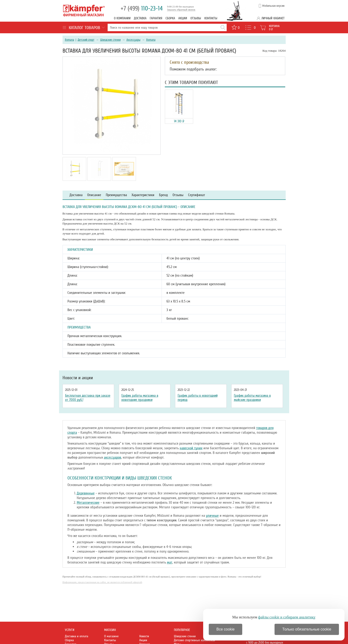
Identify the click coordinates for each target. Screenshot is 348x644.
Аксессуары (133, 40)
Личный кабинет (273, 18)
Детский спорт (86, 40)
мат (170, 562)
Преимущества (116, 195)
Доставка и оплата (76, 636)
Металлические (88, 503)
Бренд (163, 195)
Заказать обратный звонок (181, 10)
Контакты (211, 18)
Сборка (170, 18)
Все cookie (225, 629)
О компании (122, 18)
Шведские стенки (110, 40)
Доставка (140, 18)
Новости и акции (78, 378)
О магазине (111, 636)
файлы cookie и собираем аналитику (287, 617)
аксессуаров (113, 457)
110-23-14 (142, 8)
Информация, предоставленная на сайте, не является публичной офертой (102, 582)
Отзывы (196, 18)
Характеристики (143, 195)
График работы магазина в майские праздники (252, 398)
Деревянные (86, 493)
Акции (183, 18)
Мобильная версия (273, 6)
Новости (144, 636)
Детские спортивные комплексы (194, 640)
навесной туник (191, 448)
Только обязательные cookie (307, 629)
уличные (212, 516)
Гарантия (156, 18)
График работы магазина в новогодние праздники (140, 398)
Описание (94, 195)
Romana (70, 40)
